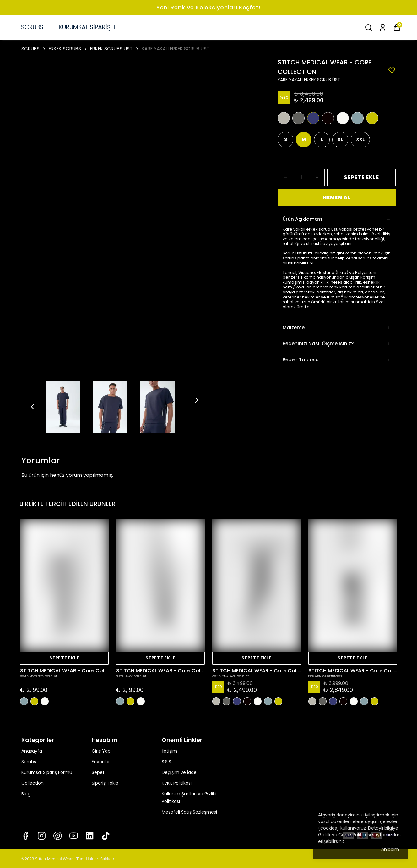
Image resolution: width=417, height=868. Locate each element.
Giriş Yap (101, 751)
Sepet (98, 772)
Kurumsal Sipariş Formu (47, 772)
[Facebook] (26, 836)
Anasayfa (32, 751)
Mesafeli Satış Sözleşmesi (189, 812)
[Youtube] (74, 836)
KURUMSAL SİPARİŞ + (88, 27)
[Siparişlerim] (383, 28)
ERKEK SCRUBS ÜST (111, 49)
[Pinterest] (58, 836)
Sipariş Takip (105, 783)
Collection (32, 783)
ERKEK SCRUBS (68, 49)
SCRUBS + (35, 27)
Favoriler (101, 762)
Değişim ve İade (179, 772)
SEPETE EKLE (361, 177)
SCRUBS (34, 49)
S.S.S (166, 762)
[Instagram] (42, 836)
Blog (26, 794)
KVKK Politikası (177, 783)
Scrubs (29, 762)
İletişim (169, 751)
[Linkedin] (90, 836)
